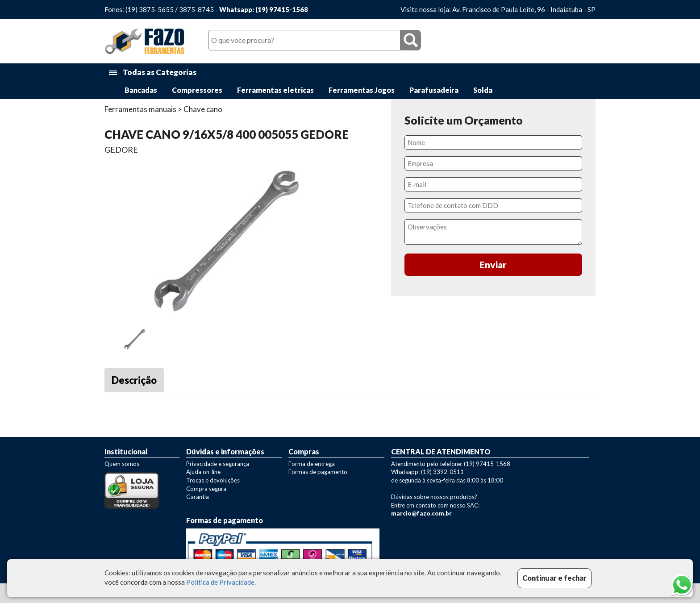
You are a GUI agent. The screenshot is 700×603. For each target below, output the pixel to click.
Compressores (197, 90)
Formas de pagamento (318, 472)
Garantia (198, 497)
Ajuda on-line (203, 472)
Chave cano (203, 109)
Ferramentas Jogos (362, 90)
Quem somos (122, 464)
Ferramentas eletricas (275, 90)
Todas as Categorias (153, 73)
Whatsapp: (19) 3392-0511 (427, 472)
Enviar (493, 264)
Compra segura (206, 489)
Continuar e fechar (554, 578)
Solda (483, 90)
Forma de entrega (312, 464)
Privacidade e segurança (218, 464)
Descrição (134, 380)
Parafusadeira (434, 90)
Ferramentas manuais (140, 109)
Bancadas (141, 90)
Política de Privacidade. (221, 582)
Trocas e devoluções (213, 480)
